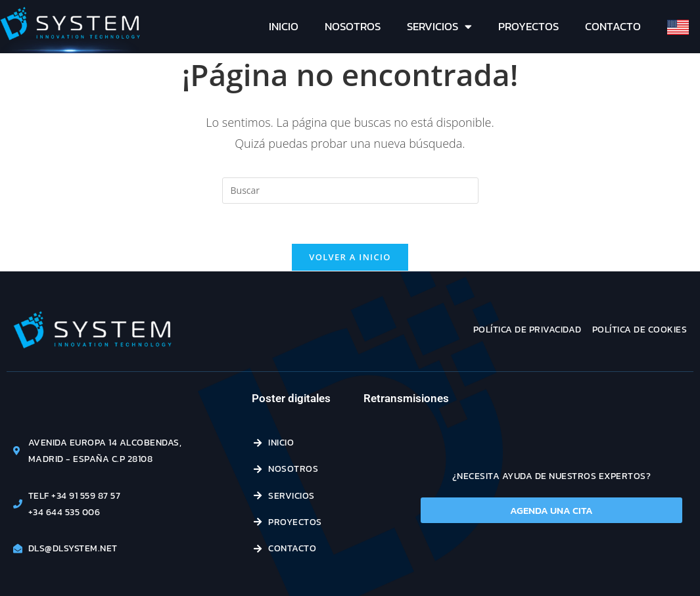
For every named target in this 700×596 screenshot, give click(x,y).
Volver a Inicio (350, 257)
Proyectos (528, 26)
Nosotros (353, 26)
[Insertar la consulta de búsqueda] (350, 191)
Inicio (284, 26)
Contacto (613, 26)
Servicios (439, 27)
